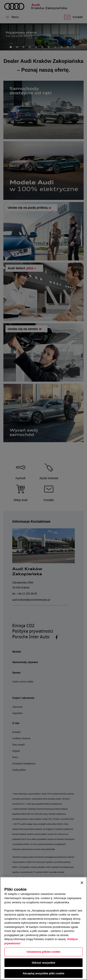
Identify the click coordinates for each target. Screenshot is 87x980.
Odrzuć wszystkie (43, 963)
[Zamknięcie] (82, 883)
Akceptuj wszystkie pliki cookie (43, 973)
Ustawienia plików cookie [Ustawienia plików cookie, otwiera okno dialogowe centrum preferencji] (43, 952)
